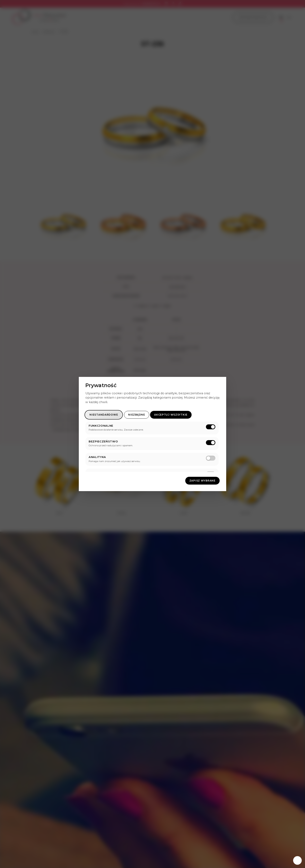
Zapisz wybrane (202, 481)
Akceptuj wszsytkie (171, 415)
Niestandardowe (104, 415)
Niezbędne (137, 415)
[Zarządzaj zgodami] (297, 860)
